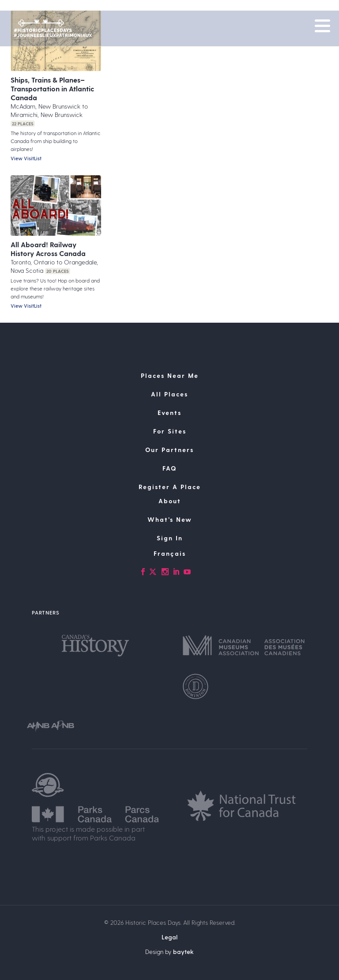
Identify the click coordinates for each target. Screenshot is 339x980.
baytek (183, 952)
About (170, 501)
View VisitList (26, 158)
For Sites (170, 431)
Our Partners (169, 450)
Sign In (170, 538)
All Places (169, 394)
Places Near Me (170, 375)
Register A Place (170, 487)
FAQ (169, 468)
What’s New (170, 519)
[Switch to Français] (169, 554)
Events (169, 413)
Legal (169, 937)
